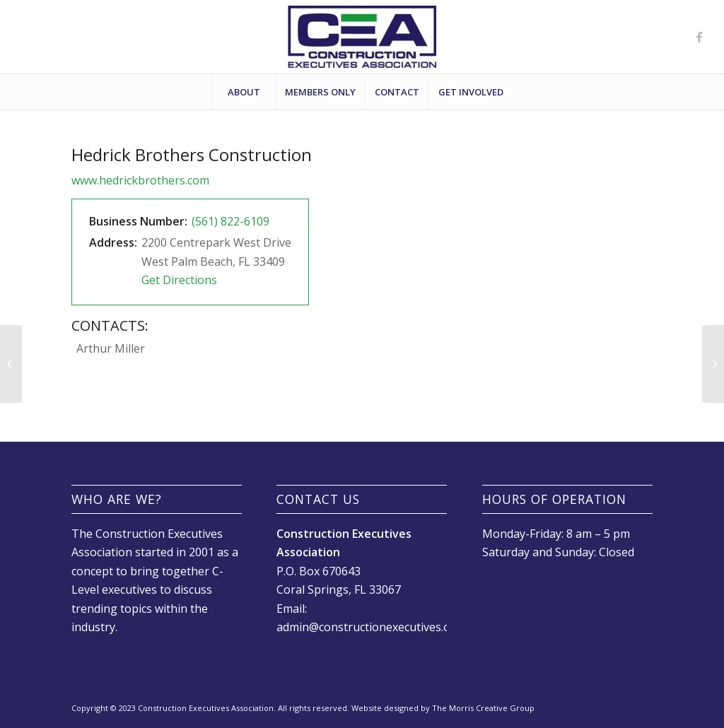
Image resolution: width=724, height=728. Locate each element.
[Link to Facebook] (699, 37)
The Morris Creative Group (483, 708)
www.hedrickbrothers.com (140, 180)
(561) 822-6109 (230, 221)
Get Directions (179, 280)
